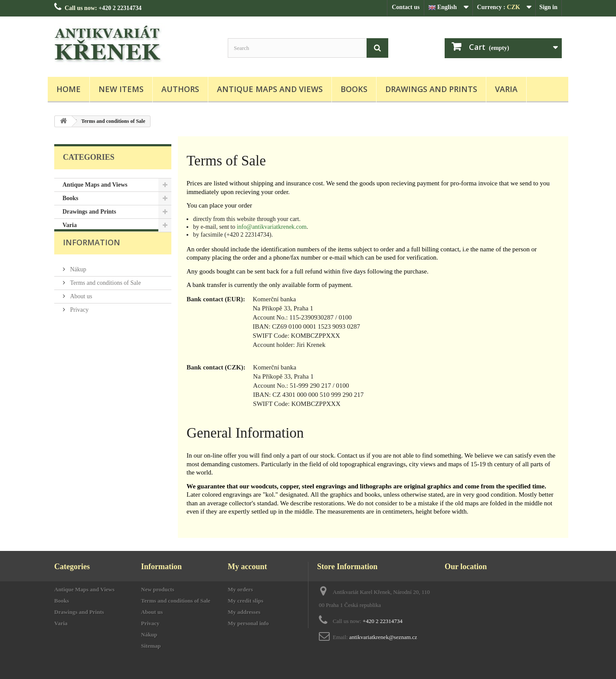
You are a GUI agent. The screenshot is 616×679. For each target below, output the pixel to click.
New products (158, 589)
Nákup (77, 282)
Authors (180, 89)
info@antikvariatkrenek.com (272, 227)
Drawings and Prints (431, 89)
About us (80, 309)
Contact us (406, 7)
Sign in (548, 7)
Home (69, 89)
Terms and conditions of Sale (105, 295)
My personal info (248, 623)
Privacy (79, 322)
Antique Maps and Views (270, 89)
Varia (506, 89)
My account (247, 567)
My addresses (244, 612)
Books (354, 89)
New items (121, 89)
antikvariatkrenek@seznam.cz (383, 637)
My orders (240, 589)
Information (92, 258)
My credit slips (246, 601)
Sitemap (151, 646)
